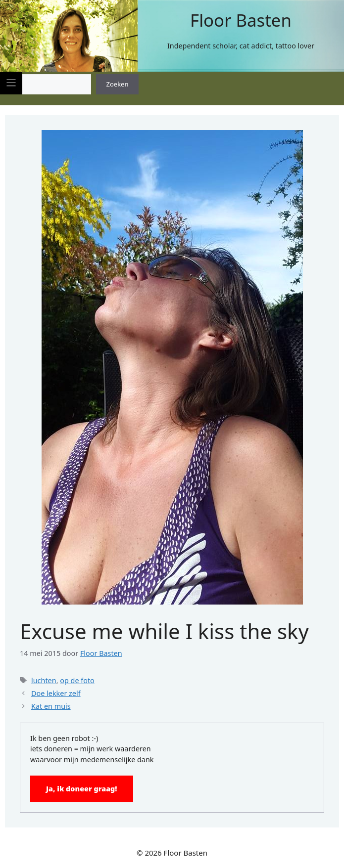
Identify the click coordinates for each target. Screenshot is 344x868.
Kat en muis (51, 706)
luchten (44, 680)
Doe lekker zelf (56, 693)
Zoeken (118, 84)
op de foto (77, 680)
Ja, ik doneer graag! (82, 789)
